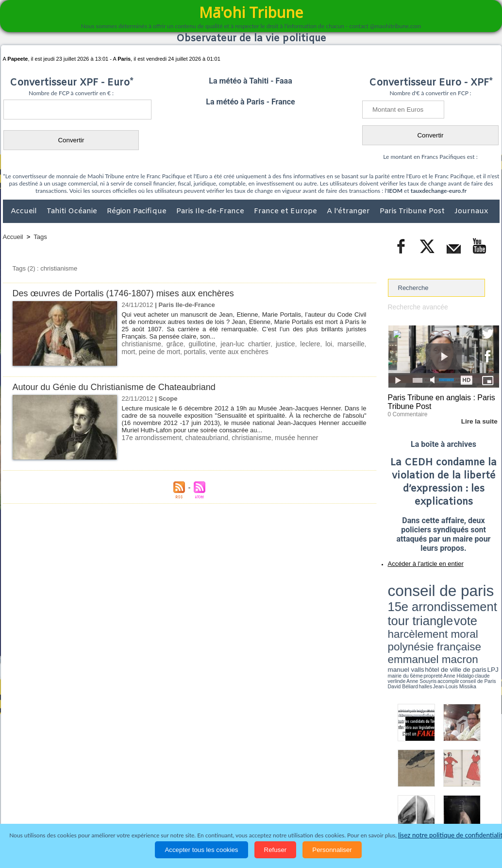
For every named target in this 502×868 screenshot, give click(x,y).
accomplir (490, 613)
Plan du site (242, 785)
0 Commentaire (406, 412)
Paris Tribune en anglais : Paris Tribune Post (438, 401)
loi (314, 344)
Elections (315, 805)
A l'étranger (349, 211)
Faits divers (202, 805)
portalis (174, 351)
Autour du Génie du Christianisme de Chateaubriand (120, 387)
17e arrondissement (150, 437)
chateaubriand (201, 437)
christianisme (140, 344)
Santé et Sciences (272, 805)
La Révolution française (367, 805)
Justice (232, 805)
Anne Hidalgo (436, 613)
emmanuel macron (414, 607)
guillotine (196, 344)
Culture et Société (155, 805)
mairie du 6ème (405, 613)
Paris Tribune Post (413, 211)
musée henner (285, 437)
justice (274, 344)
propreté (421, 613)
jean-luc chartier (237, 344)
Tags (40, 237)
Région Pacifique (138, 211)
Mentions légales (472, 805)
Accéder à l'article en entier (420, 561)
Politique (42, 805)
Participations (425, 805)
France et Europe (286, 211)
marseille (335, 344)
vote (482, 593)
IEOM (395, 191)
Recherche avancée (416, 307)
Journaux (471, 211)
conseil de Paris (398, 617)
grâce (171, 344)
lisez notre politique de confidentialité (452, 835)
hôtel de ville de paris (479, 608)
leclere (297, 344)
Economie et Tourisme (92, 805)
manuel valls (451, 608)
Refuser (276, 850)
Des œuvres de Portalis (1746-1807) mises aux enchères (130, 293)
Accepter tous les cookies (201, 850)
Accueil (25, 211)
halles (431, 617)
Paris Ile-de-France (211, 211)
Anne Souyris (475, 613)
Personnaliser (332, 850)
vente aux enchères (215, 351)
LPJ (391, 613)
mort (358, 344)
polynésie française (467, 600)
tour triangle (456, 593)
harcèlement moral (414, 600)
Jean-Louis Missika (448, 617)
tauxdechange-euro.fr (439, 191)
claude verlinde (455, 613)
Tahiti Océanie (73, 211)
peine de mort (141, 351)
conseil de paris (418, 583)
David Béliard (418, 617)
